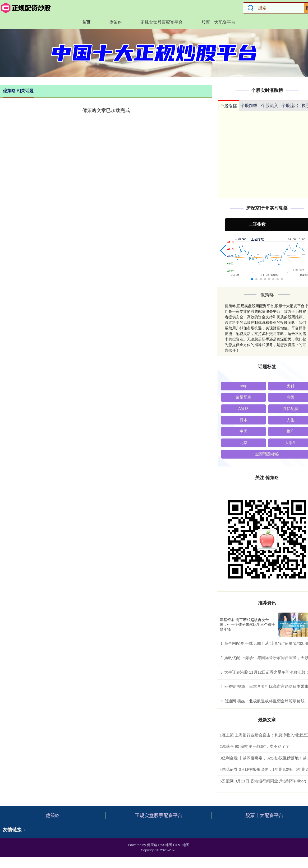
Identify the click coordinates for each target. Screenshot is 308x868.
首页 (86, 22)
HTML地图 (181, 845)
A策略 (243, 409)
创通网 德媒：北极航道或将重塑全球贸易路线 (264, 701)
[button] (223, 251)
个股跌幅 (249, 106)
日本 (243, 420)
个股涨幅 (228, 106)
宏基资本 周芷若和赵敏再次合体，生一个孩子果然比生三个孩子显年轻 (247, 624)
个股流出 (290, 106)
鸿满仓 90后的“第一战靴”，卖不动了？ (256, 746)
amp (243, 386)
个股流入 (270, 106)
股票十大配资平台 (218, 22)
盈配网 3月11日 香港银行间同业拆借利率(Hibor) (264, 781)
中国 (243, 431)
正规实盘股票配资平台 (162, 22)
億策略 (116, 22)
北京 (243, 443)
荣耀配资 (243, 397)
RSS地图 (165, 845)
